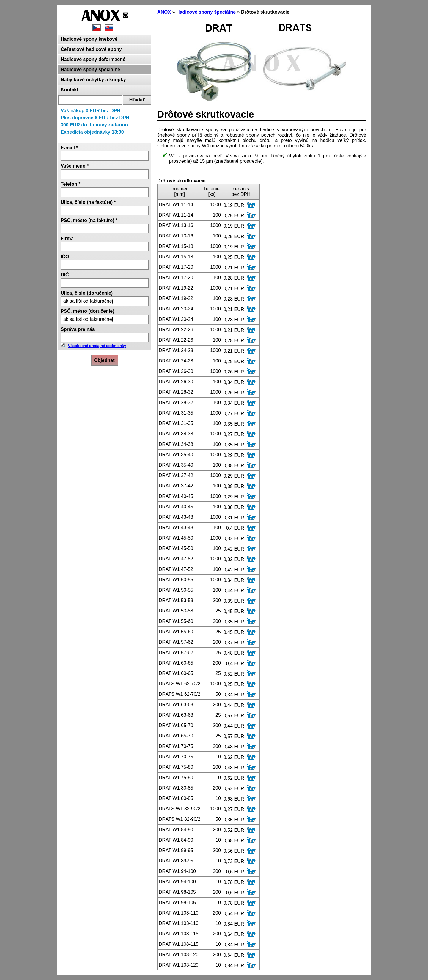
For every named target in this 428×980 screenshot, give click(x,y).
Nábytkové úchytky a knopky (93, 80)
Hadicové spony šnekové (89, 39)
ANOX (164, 12)
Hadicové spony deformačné (93, 59)
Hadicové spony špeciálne (90, 69)
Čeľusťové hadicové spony (91, 49)
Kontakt (70, 90)
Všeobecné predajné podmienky (97, 346)
